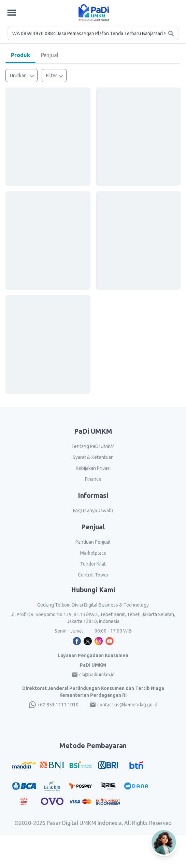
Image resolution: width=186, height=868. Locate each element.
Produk (20, 55)
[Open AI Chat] (164, 840)
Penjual (50, 55)
